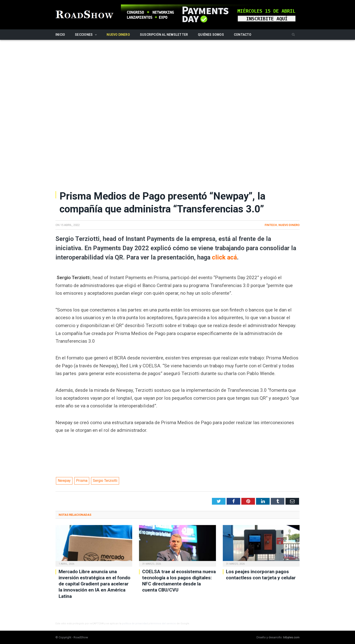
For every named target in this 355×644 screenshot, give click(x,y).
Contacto (243, 35)
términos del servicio (163, 624)
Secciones (84, 35)
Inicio (60, 35)
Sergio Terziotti (105, 481)
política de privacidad (135, 624)
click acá (224, 257)
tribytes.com (291, 637)
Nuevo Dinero (118, 35)
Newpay (64, 481)
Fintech (271, 225)
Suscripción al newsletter (164, 35)
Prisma (82, 481)
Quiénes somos (211, 35)
